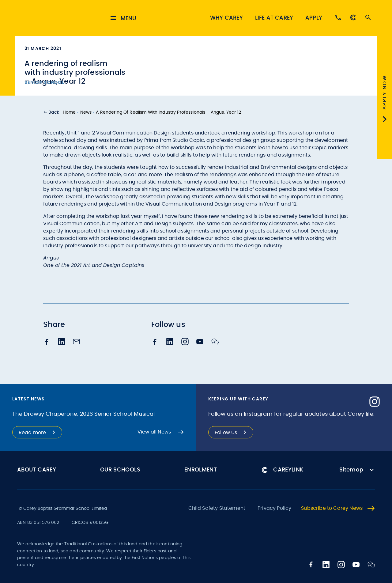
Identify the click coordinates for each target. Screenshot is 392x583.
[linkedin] (62, 343)
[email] (76, 343)
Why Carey (226, 18)
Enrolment (201, 470)
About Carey (37, 470)
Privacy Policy (274, 508)
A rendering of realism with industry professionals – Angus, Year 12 (168, 113)
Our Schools (120, 470)
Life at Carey (274, 18)
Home (69, 113)
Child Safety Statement (217, 508)
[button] (51, 113)
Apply (314, 18)
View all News (154, 432)
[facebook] (47, 343)
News (86, 113)
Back (54, 113)
